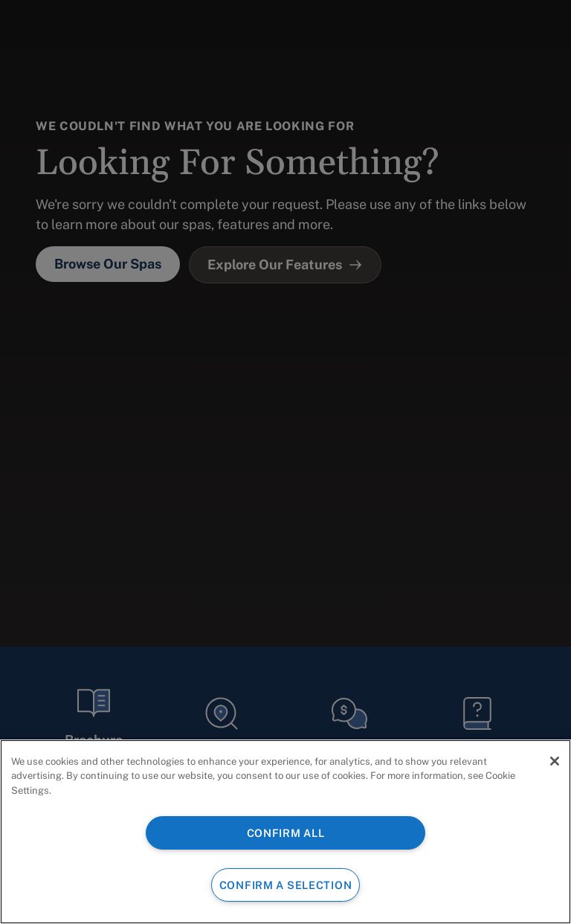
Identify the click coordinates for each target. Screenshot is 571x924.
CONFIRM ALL (286, 833)
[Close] (555, 761)
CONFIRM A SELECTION (286, 885)
